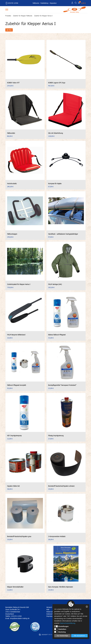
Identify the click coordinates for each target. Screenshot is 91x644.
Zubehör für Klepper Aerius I (43, 16)
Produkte (8, 16)
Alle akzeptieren (79, 636)
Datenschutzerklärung (67, 623)
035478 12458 (12, 3)
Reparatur (53, 3)
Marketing (60, 632)
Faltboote (36, 3)
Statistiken (60, 629)
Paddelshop (44, 3)
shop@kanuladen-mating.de (20, 618)
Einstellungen (61, 626)
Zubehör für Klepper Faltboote (23, 16)
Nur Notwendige (62, 636)
